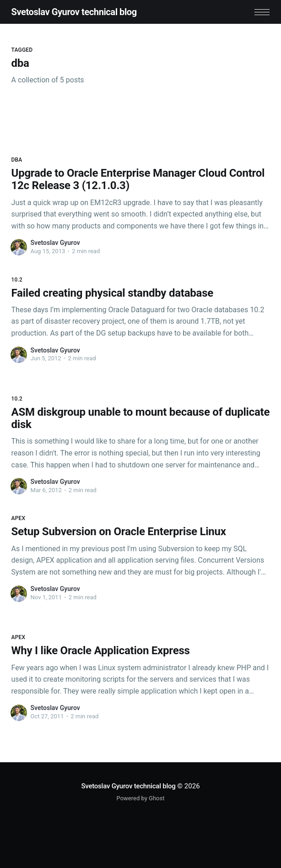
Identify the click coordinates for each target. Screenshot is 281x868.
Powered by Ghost (141, 798)
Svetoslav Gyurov (55, 243)
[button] (262, 12)
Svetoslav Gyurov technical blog (74, 12)
